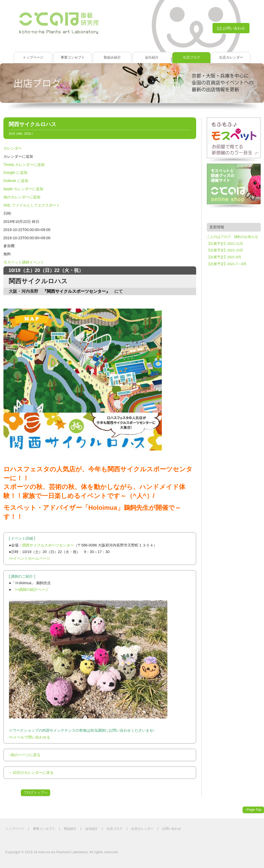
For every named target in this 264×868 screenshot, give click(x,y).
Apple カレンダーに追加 (23, 189)
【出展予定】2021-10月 (225, 250)
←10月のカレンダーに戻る (31, 773)
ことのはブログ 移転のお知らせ (232, 237)
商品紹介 (70, 829)
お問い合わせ (172, 829)
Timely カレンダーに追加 (24, 165)
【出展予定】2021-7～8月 (227, 264)
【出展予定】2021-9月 (224, 257)
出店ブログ (192, 57)
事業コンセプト (73, 57)
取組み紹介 (112, 57)
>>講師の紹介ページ (32, 589)
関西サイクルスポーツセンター (48, 545)
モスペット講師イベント (24, 262)
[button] (18, 156)
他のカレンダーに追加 (22, 197)
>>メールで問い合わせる (30, 737)
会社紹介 (152, 57)
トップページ (33, 57)
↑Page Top (253, 810)
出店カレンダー (231, 57)
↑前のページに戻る (25, 755)
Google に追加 (15, 172)
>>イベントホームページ (30, 558)
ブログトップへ (36, 792)
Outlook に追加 (16, 181)
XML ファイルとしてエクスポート (32, 205)
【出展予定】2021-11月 (225, 244)
